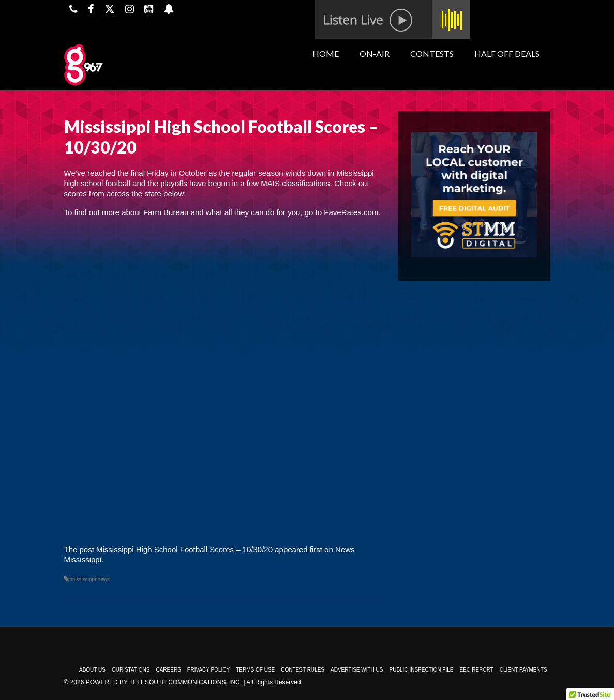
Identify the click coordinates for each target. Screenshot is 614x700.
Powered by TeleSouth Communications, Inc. (164, 682)
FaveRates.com (351, 212)
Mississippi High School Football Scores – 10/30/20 (184, 549)
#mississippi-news (89, 579)
